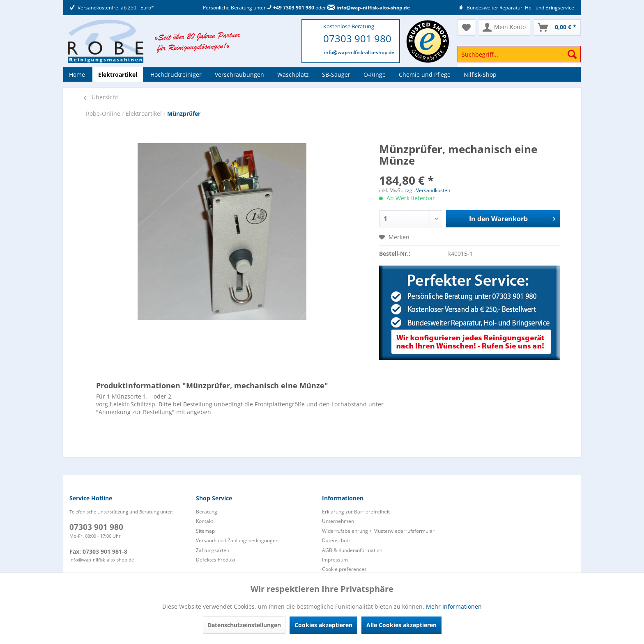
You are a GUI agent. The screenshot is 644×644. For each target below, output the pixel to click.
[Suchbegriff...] (519, 54)
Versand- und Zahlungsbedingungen (237, 540)
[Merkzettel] (466, 28)
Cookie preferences (344, 569)
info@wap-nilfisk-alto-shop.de (369, 8)
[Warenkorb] (557, 28)
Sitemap (205, 531)
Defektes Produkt (216, 560)
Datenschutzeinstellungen (244, 625)
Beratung (207, 512)
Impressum (335, 560)
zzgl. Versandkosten (427, 190)
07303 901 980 (357, 38)
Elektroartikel (145, 113)
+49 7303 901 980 (291, 8)
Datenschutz (336, 540)
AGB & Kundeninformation (352, 550)
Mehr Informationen (454, 606)
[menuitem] (519, 58)
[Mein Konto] (505, 28)
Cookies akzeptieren (323, 625)
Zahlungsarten (213, 550)
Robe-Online (104, 113)
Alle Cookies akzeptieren (401, 625)
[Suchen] (572, 54)
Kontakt (205, 521)
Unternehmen (338, 521)
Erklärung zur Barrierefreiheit (356, 512)
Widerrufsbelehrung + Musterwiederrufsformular (378, 531)
